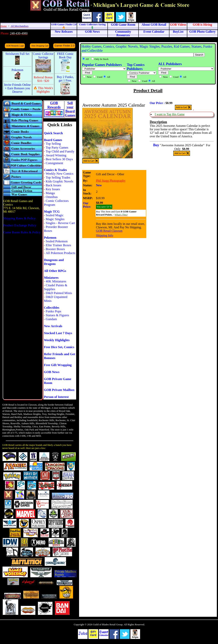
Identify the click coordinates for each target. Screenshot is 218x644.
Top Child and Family (60, 151)
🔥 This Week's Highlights (43, 90)
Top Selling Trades (58, 177)
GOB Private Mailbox (59, 390)
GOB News (52, 372)
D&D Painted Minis (59, 293)
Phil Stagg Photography (111, 181)
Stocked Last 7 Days (58, 333)
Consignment (54, 163)
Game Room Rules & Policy (22, 232)
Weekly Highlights (57, 340)
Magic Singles (55, 219)
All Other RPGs (55, 271)
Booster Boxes (55, 249)
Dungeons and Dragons (54, 262)
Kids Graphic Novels (59, 181)
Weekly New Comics (59, 174)
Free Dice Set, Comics (59, 347)
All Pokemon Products (60, 253)
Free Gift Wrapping (58, 365)
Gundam (51, 319)
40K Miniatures (56, 281)
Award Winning (56, 155)
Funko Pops (53, 311)
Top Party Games (57, 148)
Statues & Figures (57, 315)
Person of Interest (56, 397)
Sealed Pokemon (57, 241)
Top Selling (53, 144)
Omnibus (52, 197)
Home (4, 26)
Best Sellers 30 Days (59, 159)
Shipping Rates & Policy (19, 218)
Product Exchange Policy (20, 225)
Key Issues (53, 189)
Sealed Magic (55, 215)
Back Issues (53, 185)
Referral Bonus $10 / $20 (43, 79)
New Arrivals (53, 326)
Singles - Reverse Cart (60, 223)
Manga (50, 193)
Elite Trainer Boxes (58, 245)
